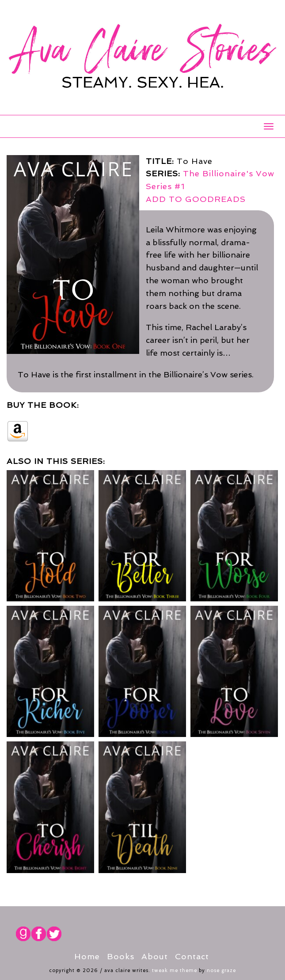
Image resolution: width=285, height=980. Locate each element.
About (155, 956)
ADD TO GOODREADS (196, 199)
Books (121, 956)
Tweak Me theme (175, 971)
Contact (192, 956)
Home (87, 956)
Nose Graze (221, 971)
